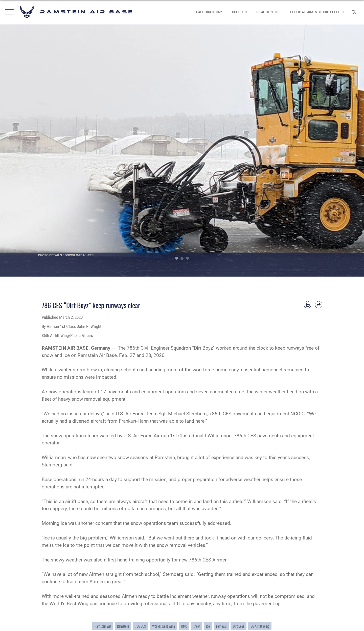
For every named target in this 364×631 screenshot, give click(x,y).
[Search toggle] (355, 12)
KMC (184, 626)
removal (221, 626)
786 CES (141, 626)
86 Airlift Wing (260, 626)
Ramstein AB (103, 626)
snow (197, 626)
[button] (8, 12)
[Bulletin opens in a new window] (239, 12)
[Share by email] (319, 305)
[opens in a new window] (209, 12)
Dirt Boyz (238, 626)
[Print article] (308, 305)
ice (208, 626)
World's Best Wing (164, 626)
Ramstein (123, 626)
